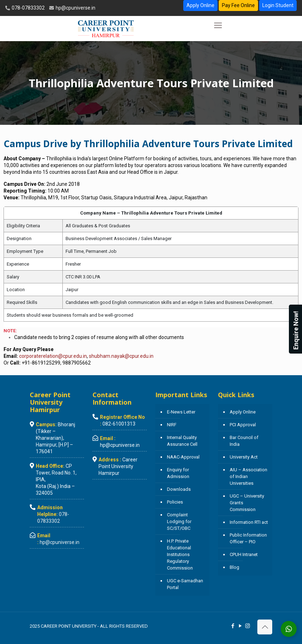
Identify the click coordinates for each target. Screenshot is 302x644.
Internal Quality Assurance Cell (182, 441)
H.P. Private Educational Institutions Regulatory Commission (180, 554)
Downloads (179, 489)
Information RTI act (249, 522)
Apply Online (200, 5)
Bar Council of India (244, 441)
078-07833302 (28, 8)
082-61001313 (119, 424)
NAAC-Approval (183, 457)
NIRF (172, 425)
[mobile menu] (218, 26)
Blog (234, 567)
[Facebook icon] (233, 626)
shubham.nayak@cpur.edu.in (121, 356)
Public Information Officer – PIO (248, 538)
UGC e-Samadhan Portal (185, 584)
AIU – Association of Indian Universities (248, 476)
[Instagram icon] (248, 626)
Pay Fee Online (238, 5)
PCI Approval (243, 425)
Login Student (278, 5)
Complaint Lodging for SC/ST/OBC (179, 521)
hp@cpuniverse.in (75, 8)
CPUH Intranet (244, 554)
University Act (244, 457)
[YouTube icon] (240, 626)
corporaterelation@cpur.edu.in (53, 356)
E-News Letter (181, 412)
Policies (175, 502)
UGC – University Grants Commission (247, 503)
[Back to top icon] (265, 627)
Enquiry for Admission (178, 473)
